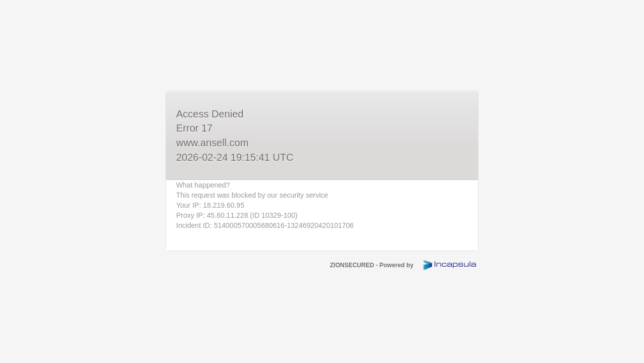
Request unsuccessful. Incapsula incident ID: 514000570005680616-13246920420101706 (322, 181)
